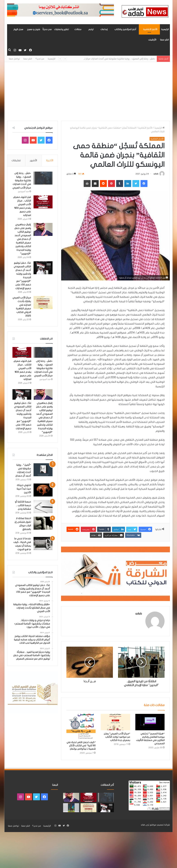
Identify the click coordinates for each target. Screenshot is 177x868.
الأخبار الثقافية (150, 29)
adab (156, 174)
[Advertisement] (88, 91)
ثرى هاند (145, 825)
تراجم (91, 29)
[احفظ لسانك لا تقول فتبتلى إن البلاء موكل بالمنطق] (43, 523)
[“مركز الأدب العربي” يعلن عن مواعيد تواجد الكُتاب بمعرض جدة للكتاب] (115, 722)
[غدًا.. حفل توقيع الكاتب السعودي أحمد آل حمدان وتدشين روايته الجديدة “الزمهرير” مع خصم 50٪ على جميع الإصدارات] (43, 268)
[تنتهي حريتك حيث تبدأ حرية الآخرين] (43, 490)
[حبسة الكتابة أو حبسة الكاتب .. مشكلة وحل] (43, 507)
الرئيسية (165, 29)
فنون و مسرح (34, 29)
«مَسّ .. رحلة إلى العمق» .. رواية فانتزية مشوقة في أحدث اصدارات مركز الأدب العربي (114, 59)
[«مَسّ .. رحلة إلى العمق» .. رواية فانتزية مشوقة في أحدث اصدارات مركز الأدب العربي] (43, 178)
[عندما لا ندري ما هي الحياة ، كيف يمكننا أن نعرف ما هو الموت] (43, 543)
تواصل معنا (14, 59)
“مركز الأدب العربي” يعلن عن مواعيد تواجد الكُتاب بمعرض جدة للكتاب (117, 737)
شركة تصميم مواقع (160, 825)
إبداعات (104, 29)
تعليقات (16, 160)
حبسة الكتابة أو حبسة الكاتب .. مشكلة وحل (23, 505)
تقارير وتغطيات (61, 29)
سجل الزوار (18, 29)
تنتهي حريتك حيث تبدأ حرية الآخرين (24, 489)
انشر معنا (164, 40)
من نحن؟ (40, 59)
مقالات (78, 29)
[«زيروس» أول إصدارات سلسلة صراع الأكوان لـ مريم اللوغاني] (71, 808)
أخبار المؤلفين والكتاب (125, 29)
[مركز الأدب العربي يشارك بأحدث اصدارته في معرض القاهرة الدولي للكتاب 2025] (43, 302)
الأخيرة (50, 160)
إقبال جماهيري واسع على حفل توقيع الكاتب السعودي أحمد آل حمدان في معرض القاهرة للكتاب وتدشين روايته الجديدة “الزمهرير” (23, 239)
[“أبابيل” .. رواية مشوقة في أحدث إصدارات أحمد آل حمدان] (43, 470)
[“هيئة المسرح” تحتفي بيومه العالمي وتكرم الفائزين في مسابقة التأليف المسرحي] (150, 722)
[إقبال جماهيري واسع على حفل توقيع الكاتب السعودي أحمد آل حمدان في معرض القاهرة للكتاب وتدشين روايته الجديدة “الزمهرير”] (43, 229)
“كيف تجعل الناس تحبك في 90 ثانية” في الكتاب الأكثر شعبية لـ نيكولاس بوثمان (81, 746)
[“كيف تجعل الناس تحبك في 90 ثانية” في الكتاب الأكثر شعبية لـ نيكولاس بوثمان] (81, 726)
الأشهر (33, 160)
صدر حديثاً (47, 29)
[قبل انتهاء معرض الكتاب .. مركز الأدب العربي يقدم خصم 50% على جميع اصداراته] (43, 202)
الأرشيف (152, 40)
